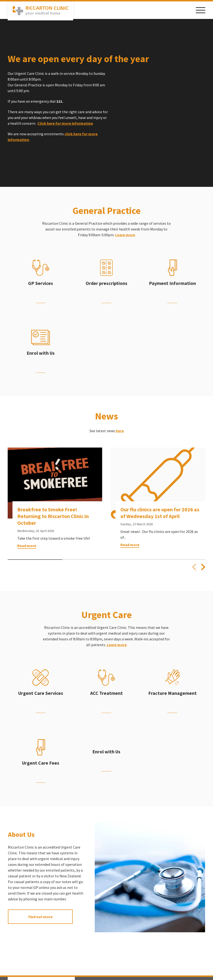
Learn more (125, 236)
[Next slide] (203, 568)
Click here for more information (65, 124)
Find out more (40, 917)
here (120, 431)
